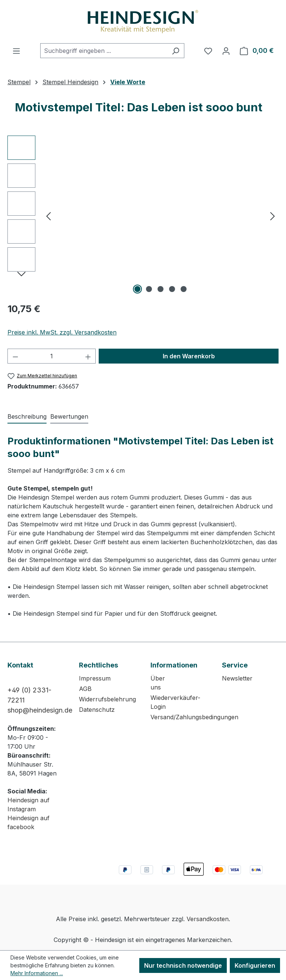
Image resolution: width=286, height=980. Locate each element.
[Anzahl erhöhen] (88, 356)
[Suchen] (176, 51)
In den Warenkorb (189, 356)
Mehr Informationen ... (37, 973)
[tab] (27, 417)
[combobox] (104, 51)
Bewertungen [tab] (69, 416)
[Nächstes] (273, 216)
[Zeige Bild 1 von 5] (137, 289)
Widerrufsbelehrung (107, 699)
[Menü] (16, 51)
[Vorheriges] (48, 216)
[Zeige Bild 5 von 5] (184, 289)
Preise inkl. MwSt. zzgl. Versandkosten (62, 332)
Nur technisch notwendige (183, 965)
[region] (143, 216)
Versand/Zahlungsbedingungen (194, 717)
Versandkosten (208, 919)
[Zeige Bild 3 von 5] (161, 289)
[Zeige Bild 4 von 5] (172, 289)
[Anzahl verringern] (15, 356)
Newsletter (237, 678)
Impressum (95, 678)
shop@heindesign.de (40, 710)
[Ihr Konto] (226, 51)
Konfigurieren (255, 965)
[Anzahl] (52, 356)
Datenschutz (97, 710)
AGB (85, 689)
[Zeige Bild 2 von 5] (149, 289)
